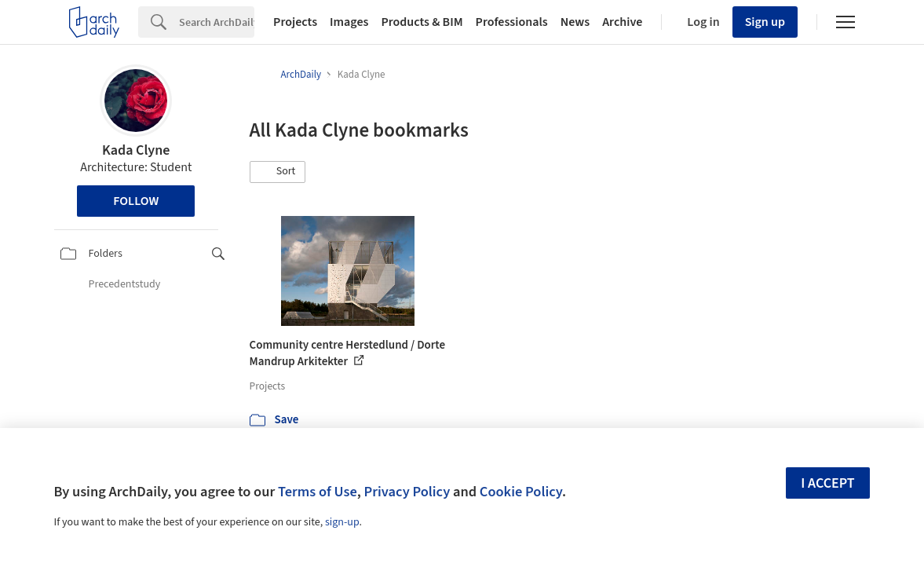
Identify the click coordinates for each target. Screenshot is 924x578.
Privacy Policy (407, 492)
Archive (622, 22)
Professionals (512, 22)
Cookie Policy (521, 492)
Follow (136, 201)
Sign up (765, 22)
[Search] (217, 22)
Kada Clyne (136, 150)
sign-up (342, 522)
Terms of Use (318, 492)
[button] (278, 172)
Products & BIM (422, 22)
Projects (295, 22)
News (575, 22)
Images (349, 22)
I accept (827, 483)
